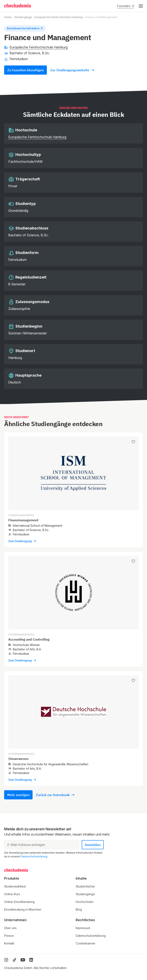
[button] (138, 6)
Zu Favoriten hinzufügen (26, 70)
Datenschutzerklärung (34, 856)
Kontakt (9, 943)
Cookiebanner (86, 943)
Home (8, 17)
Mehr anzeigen (18, 795)
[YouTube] (23, 960)
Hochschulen (85, 902)
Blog (79, 909)
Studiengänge (23, 17)
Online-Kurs (12, 894)
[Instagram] (6, 960)
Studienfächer (85, 886)
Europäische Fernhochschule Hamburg (59, 17)
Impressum (83, 928)
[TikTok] (15, 960)
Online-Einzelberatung (19, 902)
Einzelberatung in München (23, 909)
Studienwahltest (15, 886)
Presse (9, 936)
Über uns (10, 928)
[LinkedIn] (31, 960)
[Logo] (18, 6)
